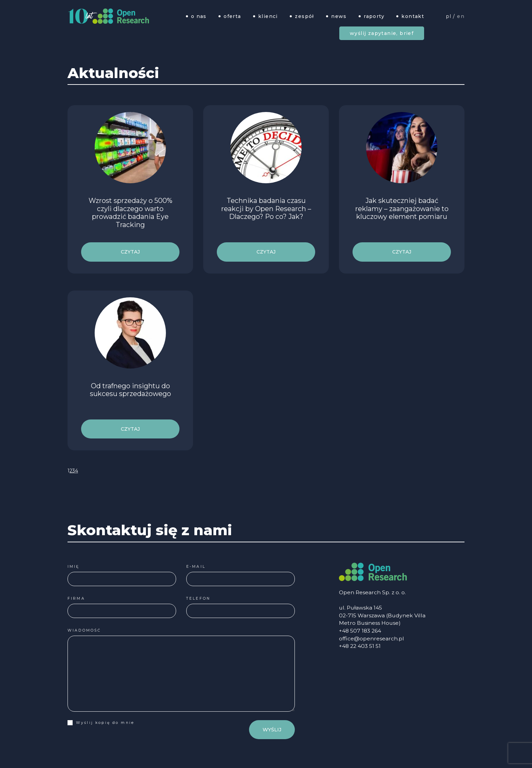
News (339, 16)
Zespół (304, 16)
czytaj (130, 252)
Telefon (196, 598)
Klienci (268, 16)
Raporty (374, 16)
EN (461, 16)
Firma (74, 598)
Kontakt (413, 16)
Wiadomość (81, 630)
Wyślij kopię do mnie (98, 723)
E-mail (193, 567)
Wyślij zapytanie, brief (382, 33)
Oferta (232, 16)
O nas (199, 16)
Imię (71, 567)
